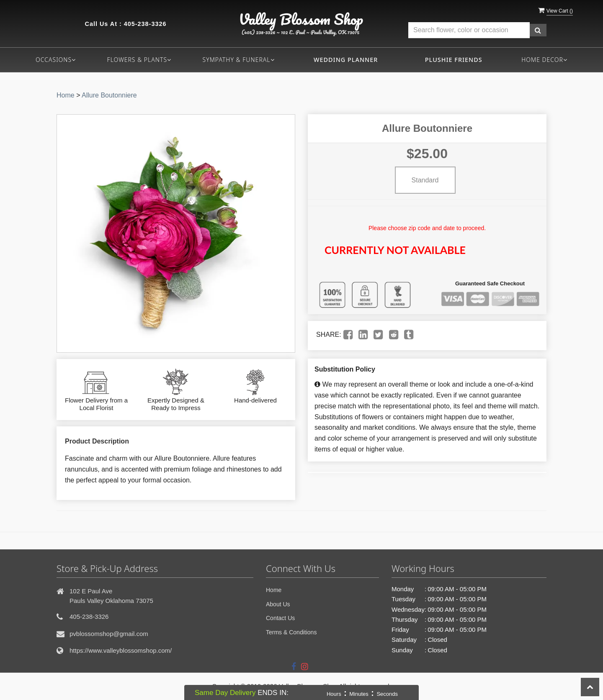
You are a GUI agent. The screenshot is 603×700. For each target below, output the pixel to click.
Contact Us (280, 618)
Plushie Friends (454, 60)
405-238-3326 (145, 24)
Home (66, 95)
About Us (278, 604)
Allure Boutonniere (109, 95)
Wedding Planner (346, 60)
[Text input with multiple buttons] (469, 30)
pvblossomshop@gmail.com (109, 634)
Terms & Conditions (291, 632)
